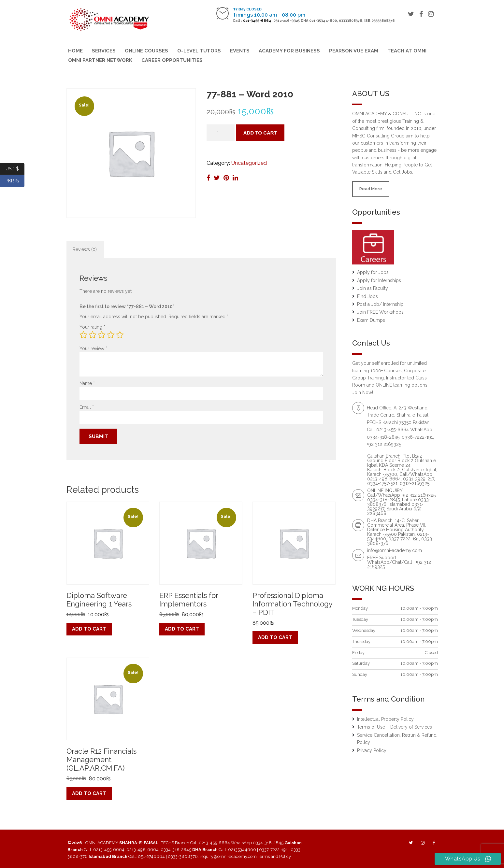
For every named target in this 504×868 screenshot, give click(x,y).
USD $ (15, 169)
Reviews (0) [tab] (85, 249)
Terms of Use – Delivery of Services (395, 727)
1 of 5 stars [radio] (83, 335)
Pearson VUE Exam (354, 51)
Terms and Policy (274, 856)
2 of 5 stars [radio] (93, 335)
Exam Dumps (371, 320)
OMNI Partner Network (100, 60)
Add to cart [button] (89, 629)
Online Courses (146, 51)
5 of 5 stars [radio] (120, 335)
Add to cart (260, 133)
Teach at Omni (407, 51)
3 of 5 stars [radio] (102, 335)
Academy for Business (289, 51)
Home (75, 51)
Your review (93, 349)
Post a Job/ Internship (380, 304)
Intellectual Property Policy (385, 719)
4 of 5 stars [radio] (111, 335)
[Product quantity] (221, 133)
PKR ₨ (15, 181)
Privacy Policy (372, 750)
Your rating (92, 327)
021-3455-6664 (257, 21)
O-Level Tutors (199, 51)
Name (87, 383)
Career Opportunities (172, 60)
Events (240, 51)
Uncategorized (249, 163)
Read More (371, 189)
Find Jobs (367, 296)
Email (87, 407)
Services (104, 51)
